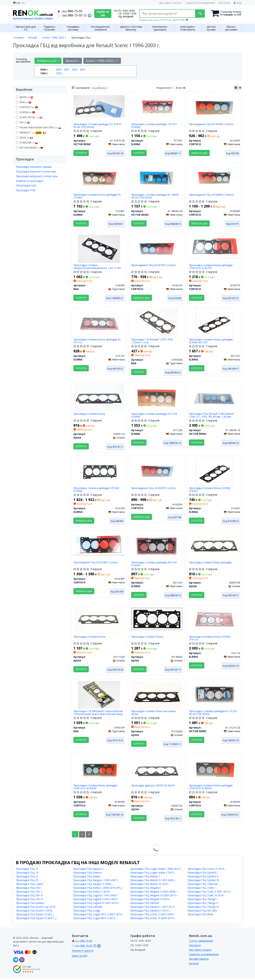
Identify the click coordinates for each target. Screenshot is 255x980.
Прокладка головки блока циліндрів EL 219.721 (97, 341)
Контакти (224, 3)
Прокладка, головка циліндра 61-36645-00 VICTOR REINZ (155, 196)
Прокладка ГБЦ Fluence (87, 874)
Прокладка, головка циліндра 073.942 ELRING (96, 490)
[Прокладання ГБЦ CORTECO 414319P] (157, 249)
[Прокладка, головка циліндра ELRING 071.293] (157, 398)
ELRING (25, 112)
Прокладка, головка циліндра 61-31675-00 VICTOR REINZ (98, 126)
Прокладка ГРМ (26, 190)
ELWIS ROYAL (29, 117)
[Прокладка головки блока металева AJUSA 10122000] (157, 696)
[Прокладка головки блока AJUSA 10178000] (157, 620)
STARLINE (27, 143)
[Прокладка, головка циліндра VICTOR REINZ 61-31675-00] (99, 106)
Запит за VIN (79, 957)
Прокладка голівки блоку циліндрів (210, 564)
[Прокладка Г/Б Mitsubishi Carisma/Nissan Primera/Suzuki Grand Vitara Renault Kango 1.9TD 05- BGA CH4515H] (99, 696)
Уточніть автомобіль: (23, 60)
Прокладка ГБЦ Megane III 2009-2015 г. (154, 897)
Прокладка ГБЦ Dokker (30, 904)
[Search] (200, 14)
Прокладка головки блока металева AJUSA (153, 714)
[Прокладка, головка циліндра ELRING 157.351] (157, 107)
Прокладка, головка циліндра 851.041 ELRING (154, 565)
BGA (24, 102)
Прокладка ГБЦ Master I (145, 878)
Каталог (194, 965)
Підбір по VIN (103, 13)
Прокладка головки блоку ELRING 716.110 (210, 639)
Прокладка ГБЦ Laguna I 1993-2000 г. (96, 897)
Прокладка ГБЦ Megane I (146, 889)
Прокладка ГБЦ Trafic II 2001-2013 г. (210, 893)
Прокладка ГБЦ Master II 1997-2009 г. (153, 882)
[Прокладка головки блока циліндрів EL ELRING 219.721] (99, 323)
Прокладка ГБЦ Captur (30, 885)
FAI (23, 122)
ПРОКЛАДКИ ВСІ (26, 186)
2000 (59, 70)
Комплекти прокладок (30, 181)
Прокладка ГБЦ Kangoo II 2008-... (93, 885)
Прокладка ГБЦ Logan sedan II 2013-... (153, 874)
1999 (59, 73)
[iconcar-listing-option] (240, 88)
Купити (81, 153)
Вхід (237, 3)
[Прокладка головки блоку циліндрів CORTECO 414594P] (99, 770)
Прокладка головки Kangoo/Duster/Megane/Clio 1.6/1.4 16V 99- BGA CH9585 (97, 267)
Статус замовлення (201, 942)
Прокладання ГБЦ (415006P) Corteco (211, 195)
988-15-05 (70, 11)
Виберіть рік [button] (48, 61)
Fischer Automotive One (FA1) (39, 127)
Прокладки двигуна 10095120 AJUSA (153, 787)
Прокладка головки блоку (89, 415)
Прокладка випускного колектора (37, 176)
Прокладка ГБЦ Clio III (29, 897)
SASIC (24, 137)
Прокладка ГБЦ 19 (27, 874)
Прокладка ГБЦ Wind (200, 916)
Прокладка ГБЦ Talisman (203, 885)
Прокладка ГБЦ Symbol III (203, 882)
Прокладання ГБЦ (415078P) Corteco (96, 564)
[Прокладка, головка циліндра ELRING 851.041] (157, 547)
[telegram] (16, 961)
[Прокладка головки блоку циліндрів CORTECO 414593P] (215, 770)
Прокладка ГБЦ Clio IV (29, 901)
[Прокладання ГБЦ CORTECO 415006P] (215, 178)
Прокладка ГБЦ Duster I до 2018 (36, 908)
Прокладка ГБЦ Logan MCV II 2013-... (95, 920)
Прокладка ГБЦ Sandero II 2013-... (151, 912)
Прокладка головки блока (89, 638)
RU (23, 3)
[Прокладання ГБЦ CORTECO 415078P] (99, 545)
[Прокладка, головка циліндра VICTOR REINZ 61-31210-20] (215, 696)
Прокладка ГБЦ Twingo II (203, 904)
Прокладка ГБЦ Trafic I (201, 889)
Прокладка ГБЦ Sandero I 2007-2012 (152, 908)
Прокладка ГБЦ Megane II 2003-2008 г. (154, 893)
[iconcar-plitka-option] (236, 88)
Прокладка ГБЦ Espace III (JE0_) (35, 916)
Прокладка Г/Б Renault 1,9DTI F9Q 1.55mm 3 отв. (152, 341)
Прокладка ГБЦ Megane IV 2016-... (151, 901)
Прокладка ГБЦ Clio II (29, 893)
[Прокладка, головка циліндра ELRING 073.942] (99, 472)
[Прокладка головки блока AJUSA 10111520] (99, 621)
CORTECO (27, 107)
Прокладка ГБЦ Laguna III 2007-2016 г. (96, 904)
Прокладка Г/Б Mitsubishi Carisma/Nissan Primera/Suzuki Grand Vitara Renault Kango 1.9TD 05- (99, 714)
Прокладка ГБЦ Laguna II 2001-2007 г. (96, 901)
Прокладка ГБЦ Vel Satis (202, 912)
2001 (67, 70)
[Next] (89, 836)
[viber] (22, 961)
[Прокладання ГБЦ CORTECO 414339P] (215, 107)
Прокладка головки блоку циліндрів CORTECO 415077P (211, 267)
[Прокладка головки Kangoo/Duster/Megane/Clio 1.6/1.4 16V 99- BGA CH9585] (99, 249)
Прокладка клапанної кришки (34, 167)
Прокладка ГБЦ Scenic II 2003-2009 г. (153, 916)
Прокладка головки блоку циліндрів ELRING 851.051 (211, 341)
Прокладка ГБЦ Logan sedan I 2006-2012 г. (156, 870)
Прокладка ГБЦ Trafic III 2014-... (207, 897)
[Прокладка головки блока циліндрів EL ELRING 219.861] (99, 178)
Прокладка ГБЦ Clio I (29, 889)
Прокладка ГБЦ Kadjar (87, 878)
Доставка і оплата (170, 3)
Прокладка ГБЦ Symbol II (203, 878)
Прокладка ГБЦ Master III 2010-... (150, 885)
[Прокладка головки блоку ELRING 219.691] (215, 472)
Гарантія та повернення (200, 3)
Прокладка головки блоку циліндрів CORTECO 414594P (95, 788)
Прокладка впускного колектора (36, 171)
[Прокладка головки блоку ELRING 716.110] (215, 621)
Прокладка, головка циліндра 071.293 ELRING (154, 416)
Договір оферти (199, 960)
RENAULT (31, 133)
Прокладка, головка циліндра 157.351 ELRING (154, 126)
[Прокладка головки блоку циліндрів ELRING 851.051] (215, 323)
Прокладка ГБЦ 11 (27, 870)
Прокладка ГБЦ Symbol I (202, 874)
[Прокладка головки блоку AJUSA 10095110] (99, 398)
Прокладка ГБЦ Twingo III (203, 908)
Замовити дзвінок (83, 952)
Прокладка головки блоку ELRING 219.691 (210, 490)
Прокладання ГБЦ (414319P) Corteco (154, 266)
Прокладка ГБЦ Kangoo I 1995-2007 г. (96, 882)
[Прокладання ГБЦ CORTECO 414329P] (157, 472)
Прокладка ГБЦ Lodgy (87, 912)
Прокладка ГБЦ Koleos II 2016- (92, 893)
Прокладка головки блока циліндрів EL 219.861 (97, 196)
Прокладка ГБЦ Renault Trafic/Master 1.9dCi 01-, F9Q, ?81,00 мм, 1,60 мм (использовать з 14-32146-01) (212, 416)
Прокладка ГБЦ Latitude (88, 908)
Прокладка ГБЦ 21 (27, 878)
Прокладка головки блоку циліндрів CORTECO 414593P (211, 788)
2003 (82, 70)
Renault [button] (72, 61)
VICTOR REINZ (30, 148)
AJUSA (25, 97)
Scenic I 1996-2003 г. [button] (102, 61)
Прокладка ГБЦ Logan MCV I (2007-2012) (98, 916)
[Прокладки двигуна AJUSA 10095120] (157, 770)
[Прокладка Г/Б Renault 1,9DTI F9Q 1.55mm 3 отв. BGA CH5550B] (157, 323)
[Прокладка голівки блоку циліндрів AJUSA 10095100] (215, 547)
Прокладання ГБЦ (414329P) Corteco (154, 489)
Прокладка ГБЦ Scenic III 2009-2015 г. (153, 920)
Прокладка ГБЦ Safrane (145, 904)
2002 (75, 70)
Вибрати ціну (199, 153)
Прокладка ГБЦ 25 (27, 882)
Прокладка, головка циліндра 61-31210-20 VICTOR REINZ (213, 714)
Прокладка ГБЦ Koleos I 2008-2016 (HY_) (98, 889)
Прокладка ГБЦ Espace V (88, 870)
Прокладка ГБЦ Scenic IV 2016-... (207, 870)
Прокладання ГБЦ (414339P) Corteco (211, 124)
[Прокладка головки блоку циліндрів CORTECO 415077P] (215, 247)
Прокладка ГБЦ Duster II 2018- (34, 912)
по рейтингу (99, 88)
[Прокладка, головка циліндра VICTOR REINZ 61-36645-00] (157, 178)
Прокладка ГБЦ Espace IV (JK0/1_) (36, 920)
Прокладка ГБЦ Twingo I (202, 901)
